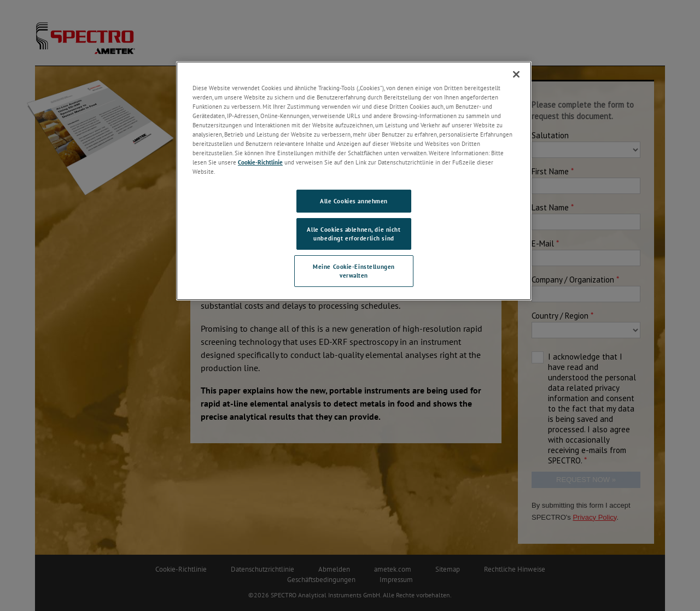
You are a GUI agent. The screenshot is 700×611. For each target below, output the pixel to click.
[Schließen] (516, 74)
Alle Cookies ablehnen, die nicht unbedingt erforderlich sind (354, 234)
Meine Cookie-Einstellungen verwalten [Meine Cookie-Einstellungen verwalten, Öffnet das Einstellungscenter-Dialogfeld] (354, 271)
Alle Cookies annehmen (354, 201)
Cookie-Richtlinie (260, 162)
